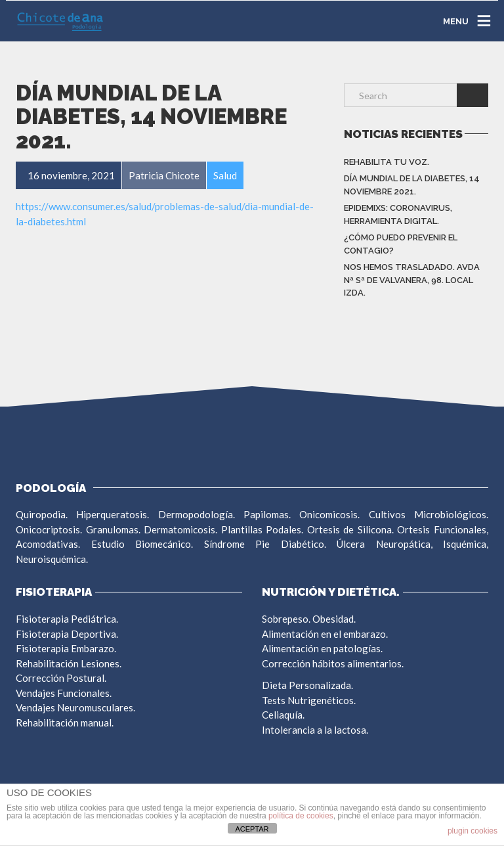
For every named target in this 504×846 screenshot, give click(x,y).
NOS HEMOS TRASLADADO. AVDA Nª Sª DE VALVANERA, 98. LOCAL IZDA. (412, 280)
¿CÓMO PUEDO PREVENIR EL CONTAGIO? (401, 244)
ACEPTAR (252, 829)
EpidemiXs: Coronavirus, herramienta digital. (398, 214)
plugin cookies (472, 831)
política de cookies (301, 816)
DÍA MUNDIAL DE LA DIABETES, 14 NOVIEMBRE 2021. (412, 185)
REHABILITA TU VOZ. (387, 162)
